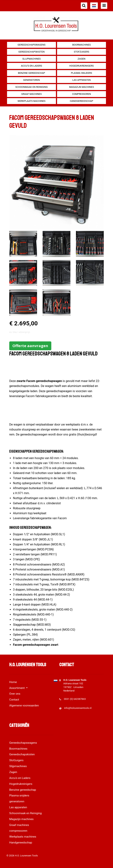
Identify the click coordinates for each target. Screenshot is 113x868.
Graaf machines (31, 94)
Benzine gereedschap (31, 73)
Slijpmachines (31, 59)
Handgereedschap (82, 101)
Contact (14, 700)
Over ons (15, 694)
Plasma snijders (82, 73)
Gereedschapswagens (31, 45)
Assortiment (17, 688)
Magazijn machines (82, 87)
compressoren (81, 94)
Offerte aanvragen (30, 346)
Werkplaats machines (32, 101)
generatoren (31, 80)
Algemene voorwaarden (24, 706)
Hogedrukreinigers (81, 66)
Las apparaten (81, 80)
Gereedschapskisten (31, 52)
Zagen (82, 59)
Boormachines (82, 45)
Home (13, 682)
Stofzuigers (81, 52)
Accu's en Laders (31, 66)
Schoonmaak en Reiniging (32, 87)
